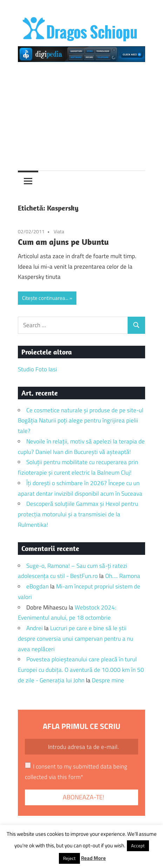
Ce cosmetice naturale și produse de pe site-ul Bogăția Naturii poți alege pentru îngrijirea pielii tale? (81, 421)
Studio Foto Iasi (38, 369)
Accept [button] (138, 846)
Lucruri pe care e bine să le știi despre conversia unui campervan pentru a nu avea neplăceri (76, 639)
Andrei (35, 628)
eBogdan (38, 586)
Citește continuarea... (45, 298)
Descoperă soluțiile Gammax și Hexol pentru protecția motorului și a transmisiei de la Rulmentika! (78, 514)
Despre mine (108, 680)
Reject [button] (69, 858)
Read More (93, 858)
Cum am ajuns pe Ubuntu (63, 242)
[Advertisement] (81, 113)
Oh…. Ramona (123, 576)
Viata (59, 231)
